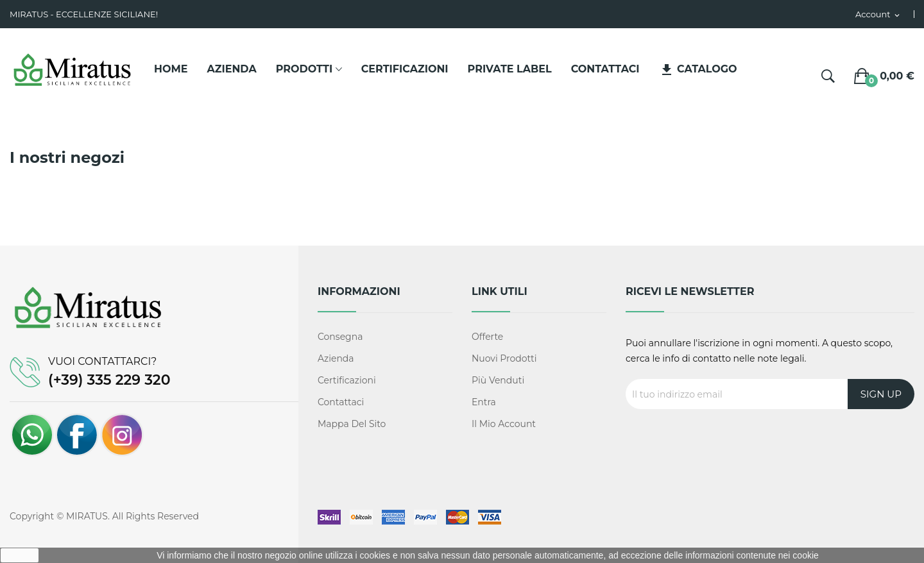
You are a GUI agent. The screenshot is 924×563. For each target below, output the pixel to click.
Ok (20, 555)
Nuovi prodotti (504, 358)
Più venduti (498, 380)
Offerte (487, 337)
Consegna (340, 337)
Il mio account (504, 424)
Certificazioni (347, 380)
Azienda (336, 358)
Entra (484, 402)
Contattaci (341, 402)
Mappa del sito (352, 424)
